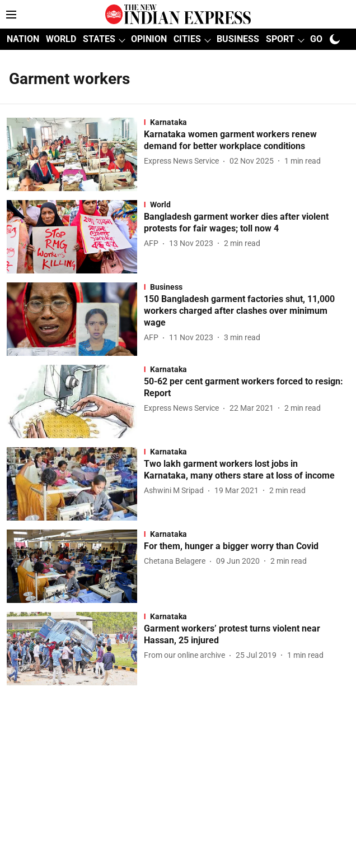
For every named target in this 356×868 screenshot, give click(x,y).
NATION (23, 39)
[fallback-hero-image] (75, 154)
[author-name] (184, 161)
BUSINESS (238, 39)
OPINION (149, 39)
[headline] (247, 141)
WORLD (61, 39)
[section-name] (247, 122)
